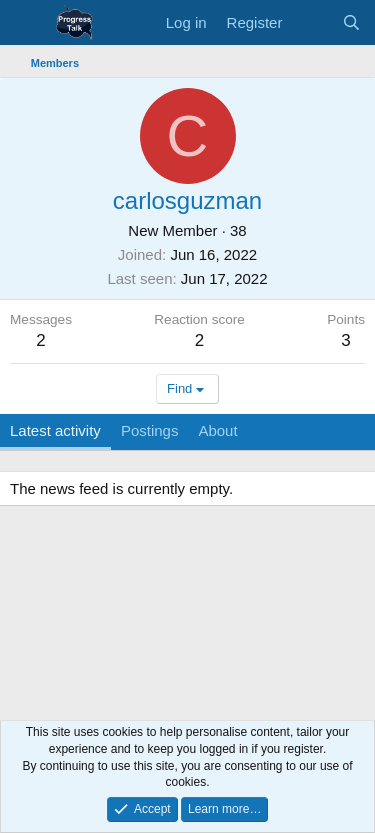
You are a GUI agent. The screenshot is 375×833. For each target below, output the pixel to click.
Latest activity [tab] (55, 430)
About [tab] (217, 430)
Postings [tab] (150, 430)
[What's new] (311, 22)
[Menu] (27, 23)
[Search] (351, 22)
